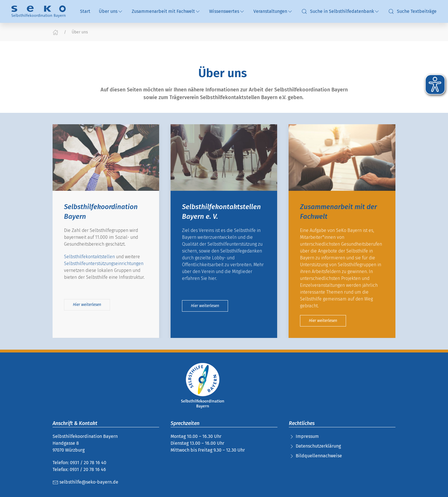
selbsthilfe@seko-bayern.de (85, 482)
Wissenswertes (227, 11)
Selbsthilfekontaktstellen (89, 257)
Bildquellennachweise (319, 456)
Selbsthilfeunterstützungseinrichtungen (104, 264)
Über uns (111, 11)
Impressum (307, 436)
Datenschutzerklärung (318, 446)
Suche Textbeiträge (412, 11)
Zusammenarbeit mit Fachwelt (166, 11)
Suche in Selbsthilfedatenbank (341, 11)
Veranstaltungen (273, 11)
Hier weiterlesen (87, 305)
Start (85, 11)
